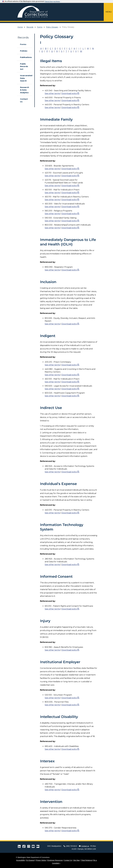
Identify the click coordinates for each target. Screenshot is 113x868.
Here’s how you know (53, 1)
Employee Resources (55, 860)
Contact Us (24, 100)
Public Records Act (24, 66)
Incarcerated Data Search (25, 78)
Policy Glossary (52, 27)
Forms (40, 27)
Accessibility (21, 860)
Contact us (84, 846)
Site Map (76, 860)
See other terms (52, 93)
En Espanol (30, 860)
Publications (25, 57)
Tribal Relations (86, 860)
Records (30, 27)
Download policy (69, 93)
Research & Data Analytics (25, 90)
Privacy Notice (41, 860)
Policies (24, 51)
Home (20, 27)
